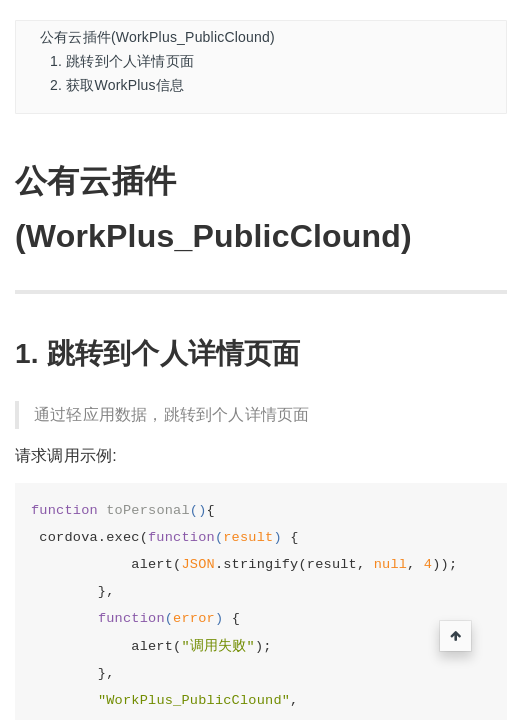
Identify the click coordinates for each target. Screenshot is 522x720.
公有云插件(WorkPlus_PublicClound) (157, 37)
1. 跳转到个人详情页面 (122, 61)
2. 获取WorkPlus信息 (117, 85)
